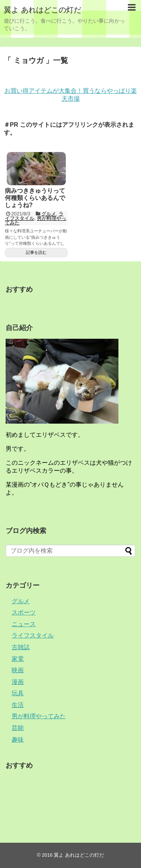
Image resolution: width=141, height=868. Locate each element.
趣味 (18, 740)
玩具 (18, 693)
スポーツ (24, 612)
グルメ (49, 214)
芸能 (18, 728)
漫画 (18, 682)
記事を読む (36, 252)
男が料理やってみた (39, 716)
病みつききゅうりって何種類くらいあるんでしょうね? (35, 198)
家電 (18, 659)
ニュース (24, 624)
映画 (18, 670)
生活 (18, 705)
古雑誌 (21, 647)
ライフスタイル (34, 216)
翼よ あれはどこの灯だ (42, 10)
